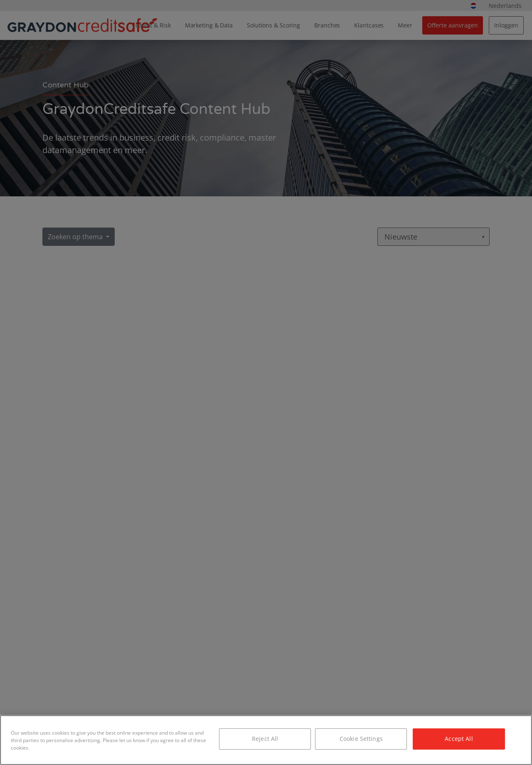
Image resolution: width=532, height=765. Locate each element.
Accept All (459, 739)
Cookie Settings (361, 739)
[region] (266, 740)
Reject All (265, 739)
